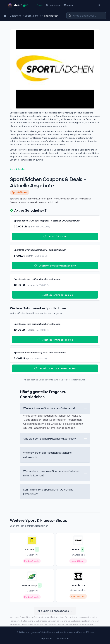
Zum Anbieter (18, 169)
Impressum (47, 638)
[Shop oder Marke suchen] (86, 16)
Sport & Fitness (33, 16)
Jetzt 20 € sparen (55, 236)
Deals (40, 6)
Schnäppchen (53, 5)
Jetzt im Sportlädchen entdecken (55, 266)
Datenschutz (63, 638)
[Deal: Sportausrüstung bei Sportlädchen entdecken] (55, 287)
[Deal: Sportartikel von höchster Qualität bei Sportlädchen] (55, 258)
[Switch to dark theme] (99, 5)
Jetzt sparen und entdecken (55, 295)
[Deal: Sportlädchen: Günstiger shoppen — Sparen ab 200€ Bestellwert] (55, 229)
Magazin (68, 5)
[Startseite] (18, 5)
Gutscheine (16, 16)
